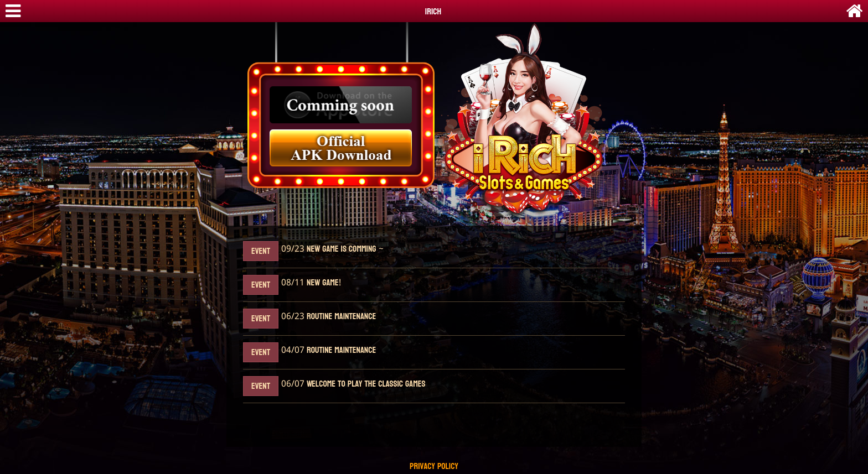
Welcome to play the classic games (365, 384)
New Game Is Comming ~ (344, 249)
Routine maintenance (340, 317)
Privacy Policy (434, 467)
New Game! (323, 283)
